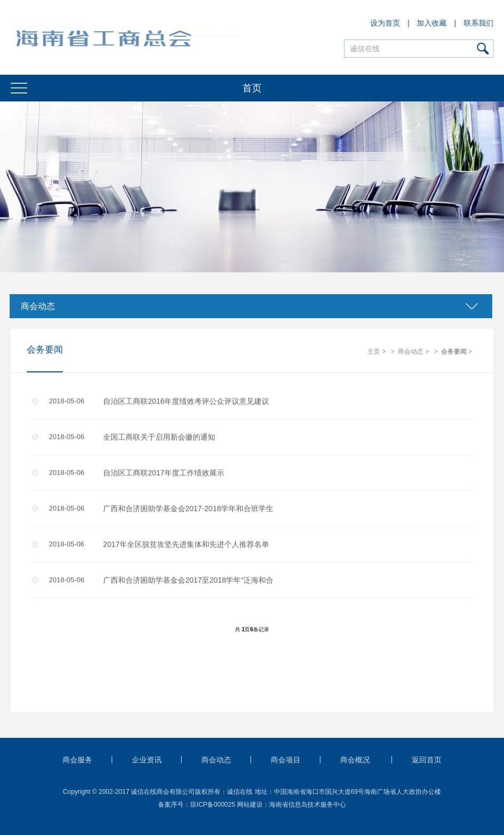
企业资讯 (147, 760)
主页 (374, 352)
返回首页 (427, 760)
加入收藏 (432, 23)
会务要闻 (454, 352)
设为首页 (385, 23)
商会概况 (355, 760)
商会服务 (77, 760)
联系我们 (479, 23)
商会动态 (37, 306)
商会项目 (286, 760)
